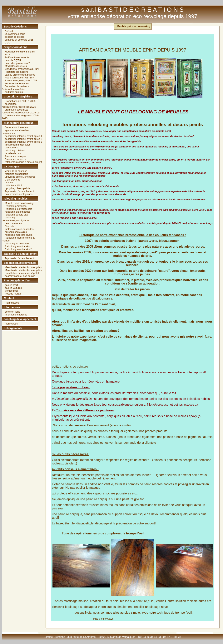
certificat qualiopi (14, 92)
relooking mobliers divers (19, 235)
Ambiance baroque (15, 156)
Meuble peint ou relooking (19, 203)
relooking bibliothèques (18, 212)
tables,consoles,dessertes (19, 229)
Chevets (9, 226)
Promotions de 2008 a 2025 (20, 101)
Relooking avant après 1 (18, 246)
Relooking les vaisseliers (18, 209)
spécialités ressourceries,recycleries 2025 (19, 105)
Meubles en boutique (16, 174)
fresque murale (13, 294)
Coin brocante (13, 180)
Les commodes (13, 223)
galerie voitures (13, 288)
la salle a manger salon (18, 145)
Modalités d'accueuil (16, 66)
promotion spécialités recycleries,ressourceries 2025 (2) (21, 111)
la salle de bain (13, 153)
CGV (7, 43)
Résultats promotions (17, 72)
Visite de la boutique (16, 171)
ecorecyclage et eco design (20, 276)
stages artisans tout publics (20, 75)
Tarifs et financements (17, 57)
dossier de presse (15, 37)
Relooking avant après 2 (18, 249)
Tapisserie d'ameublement (19, 191)
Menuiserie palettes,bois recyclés (23, 267)
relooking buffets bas (16, 215)
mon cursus (11, 324)
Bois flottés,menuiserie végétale (22, 273)
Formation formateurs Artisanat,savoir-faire (15, 88)
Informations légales (16, 315)
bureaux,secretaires (16, 232)
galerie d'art (11, 285)
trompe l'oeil (12, 291)
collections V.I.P (14, 185)
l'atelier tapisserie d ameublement (23, 162)
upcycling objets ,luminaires (20, 177)
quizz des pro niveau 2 (17, 63)
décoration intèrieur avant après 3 (23, 142)
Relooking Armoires (16, 206)
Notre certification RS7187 (19, 78)
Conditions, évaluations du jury (22, 69)
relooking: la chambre (17, 243)
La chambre (11, 148)
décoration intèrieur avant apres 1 (23, 136)
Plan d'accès (12, 303)
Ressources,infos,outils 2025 (21, 80)
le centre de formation (17, 83)
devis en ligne (12, 312)
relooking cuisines (15, 150)
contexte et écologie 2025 (19, 40)
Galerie (9, 183)
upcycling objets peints (17, 188)
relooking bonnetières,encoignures (16, 219)
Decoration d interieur (17, 127)
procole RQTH (13, 60)
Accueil (9, 31)
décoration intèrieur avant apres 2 (23, 139)
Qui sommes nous (15, 34)
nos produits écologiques (19, 194)
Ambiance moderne (16, 159)
